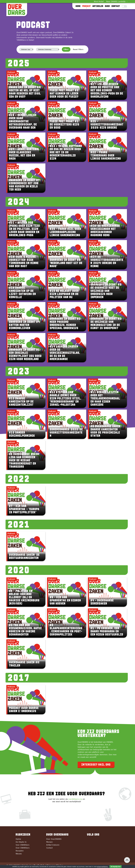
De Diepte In (21, 842)
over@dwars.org (75, 799)
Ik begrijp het (116, 867)
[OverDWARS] (17, 10)
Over (107, 6)
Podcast (87, 6)
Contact (116, 6)
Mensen (49, 842)
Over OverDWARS (54, 839)
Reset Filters (78, 49)
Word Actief (99, 1)
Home (78, 6)
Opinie (18, 839)
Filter (66, 49)
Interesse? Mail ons (96, 765)
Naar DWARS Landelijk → (117, 1)
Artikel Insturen (53, 845)
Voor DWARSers (22, 845)
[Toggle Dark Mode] (124, 6)
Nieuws (19, 854)
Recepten (20, 851)
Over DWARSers (23, 848)
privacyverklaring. (103, 867)
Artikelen (98, 6)
